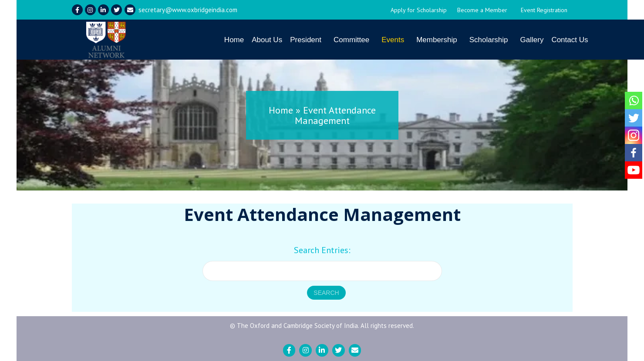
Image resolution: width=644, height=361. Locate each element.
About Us (267, 40)
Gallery (532, 40)
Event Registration (544, 10)
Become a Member (482, 10)
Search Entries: (322, 250)
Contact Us (570, 40)
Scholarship (489, 40)
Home (234, 40)
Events (393, 40)
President (306, 40)
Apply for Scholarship (419, 10)
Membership (437, 40)
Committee (351, 40)
